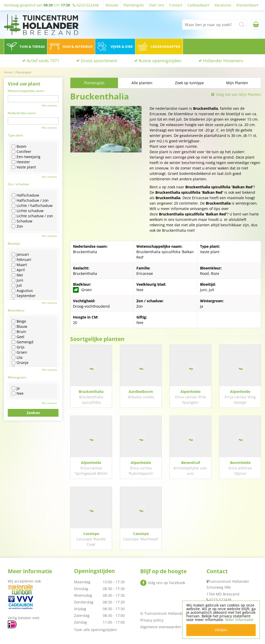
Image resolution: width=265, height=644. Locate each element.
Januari (20, 254)
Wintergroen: (17, 377)
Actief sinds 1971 (43, 61)
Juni (17, 280)
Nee (18, 393)
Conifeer (21, 152)
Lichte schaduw (28, 211)
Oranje (20, 363)
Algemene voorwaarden (161, 627)
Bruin (19, 332)
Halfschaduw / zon (30, 200)
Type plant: (16, 135)
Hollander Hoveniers (223, 61)
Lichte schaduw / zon (32, 216)
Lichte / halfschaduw (32, 206)
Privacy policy (152, 620)
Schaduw (22, 221)
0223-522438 (220, 600)
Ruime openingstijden (160, 61)
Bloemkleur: (16, 310)
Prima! (221, 630)
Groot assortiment (99, 61)
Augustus (22, 291)
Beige (19, 321)
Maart (19, 265)
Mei (17, 275)
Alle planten (142, 83)
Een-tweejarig (26, 157)
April (18, 270)
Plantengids (94, 83)
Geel (18, 337)
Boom (19, 146)
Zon (17, 226)
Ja (16, 388)
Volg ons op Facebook (167, 583)
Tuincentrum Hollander (229, 581)
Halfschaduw (25, 195)
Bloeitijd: (14, 243)
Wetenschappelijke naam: (26, 91)
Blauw (19, 327)
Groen (19, 352)
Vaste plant (24, 167)
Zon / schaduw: (19, 184)
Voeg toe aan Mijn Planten (238, 94)
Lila (17, 358)
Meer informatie (239, 620)
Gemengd (23, 342)
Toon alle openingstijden (95, 630)
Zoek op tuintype (189, 83)
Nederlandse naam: (22, 113)
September (24, 296)
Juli (17, 285)
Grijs (18, 347)
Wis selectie (49, 105)
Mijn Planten (237, 83)
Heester (21, 162)
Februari (21, 260)
